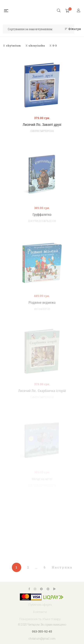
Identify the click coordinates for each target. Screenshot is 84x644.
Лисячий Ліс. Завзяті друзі (42, 125)
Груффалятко (42, 222)
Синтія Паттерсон (42, 131)
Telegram (41, 589)
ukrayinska (37, 46)
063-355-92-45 (42, 631)
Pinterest (48, 589)
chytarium (13, 46)
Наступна (62, 567)
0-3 (55, 46)
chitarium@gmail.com (42, 638)
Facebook (29, 589)
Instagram (35, 589)
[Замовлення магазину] (39, 29)
